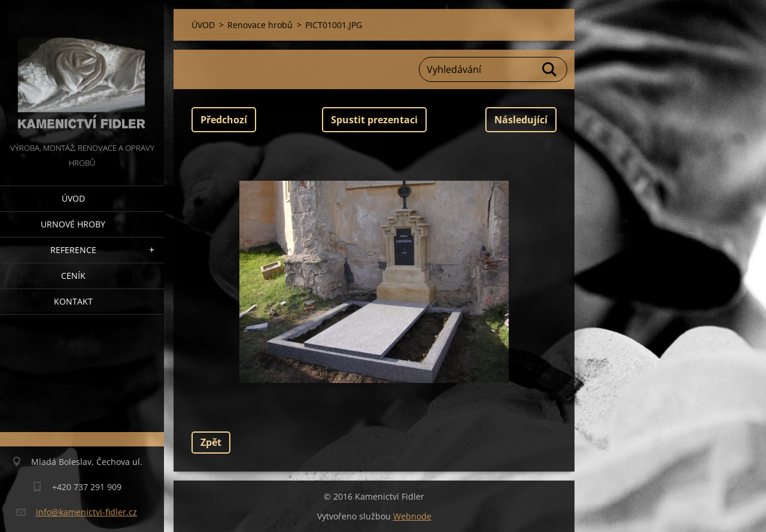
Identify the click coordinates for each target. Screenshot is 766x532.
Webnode (412, 516)
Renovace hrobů (260, 25)
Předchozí (224, 120)
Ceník (73, 276)
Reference (73, 250)
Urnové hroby (73, 224)
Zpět (211, 442)
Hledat (550, 69)
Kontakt (73, 301)
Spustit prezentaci (374, 120)
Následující (521, 120)
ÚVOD (73, 198)
